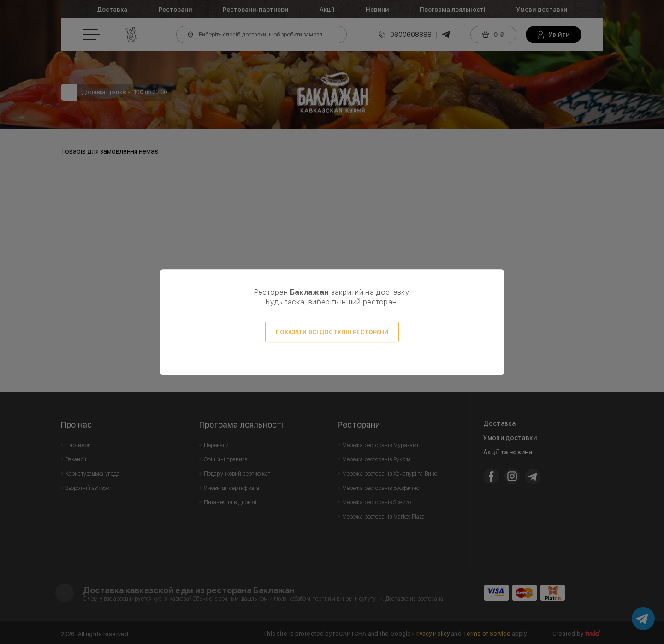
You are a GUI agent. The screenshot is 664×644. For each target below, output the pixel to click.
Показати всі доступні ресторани (332, 332)
